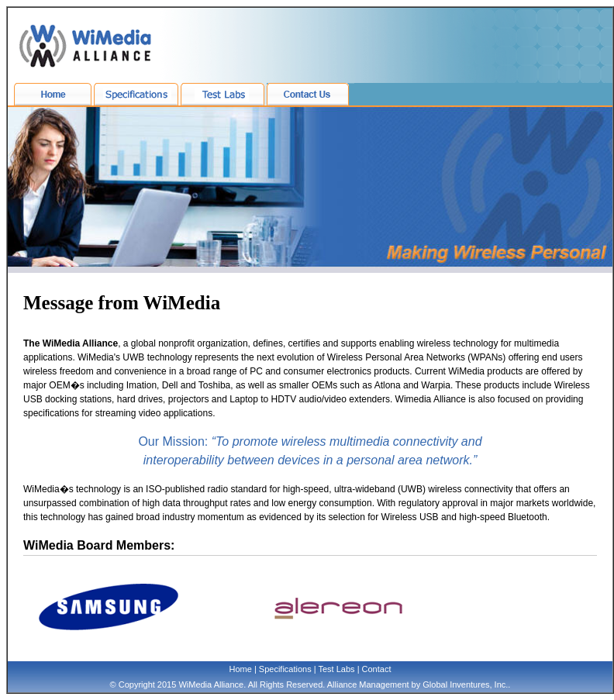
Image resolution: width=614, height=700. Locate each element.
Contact (377, 669)
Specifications (285, 669)
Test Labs (336, 669)
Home (241, 669)
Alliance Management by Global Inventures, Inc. (418, 684)
